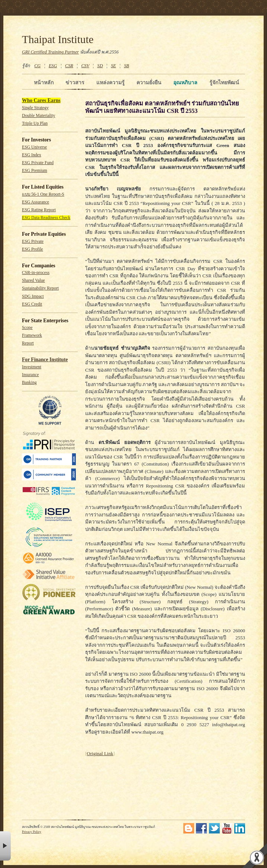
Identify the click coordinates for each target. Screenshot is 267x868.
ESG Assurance (36, 202)
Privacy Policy (32, 832)
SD (100, 66)
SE (113, 66)
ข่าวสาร (75, 82)
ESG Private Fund (38, 163)
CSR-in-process (36, 273)
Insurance (30, 375)
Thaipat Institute (58, 39)
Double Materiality (38, 116)
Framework (32, 335)
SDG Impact (33, 296)
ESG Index (32, 155)
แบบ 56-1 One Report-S (43, 194)
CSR (69, 66)
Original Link (100, 753)
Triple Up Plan (35, 123)
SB (127, 66)
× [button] (5, 846)
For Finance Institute (45, 360)
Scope (27, 328)
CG (37, 66)
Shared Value (33, 280)
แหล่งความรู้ (110, 82)
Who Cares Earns (41, 100)
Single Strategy (35, 108)
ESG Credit (32, 304)
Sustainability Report (40, 288)
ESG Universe (34, 147)
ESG (53, 66)
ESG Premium (35, 171)
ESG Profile (33, 249)
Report (28, 343)
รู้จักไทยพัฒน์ (224, 82)
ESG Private (33, 242)
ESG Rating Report (39, 210)
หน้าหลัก (44, 82)
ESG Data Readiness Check (46, 218)
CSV (85, 66)
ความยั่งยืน (149, 82)
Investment (32, 367)
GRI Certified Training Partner (50, 52)
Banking (29, 383)
